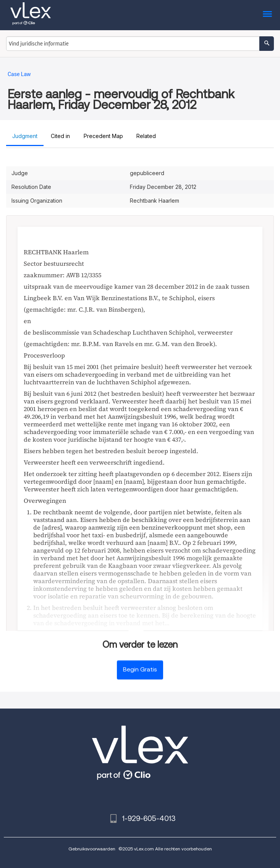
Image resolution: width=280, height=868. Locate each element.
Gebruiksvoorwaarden (92, 849)
